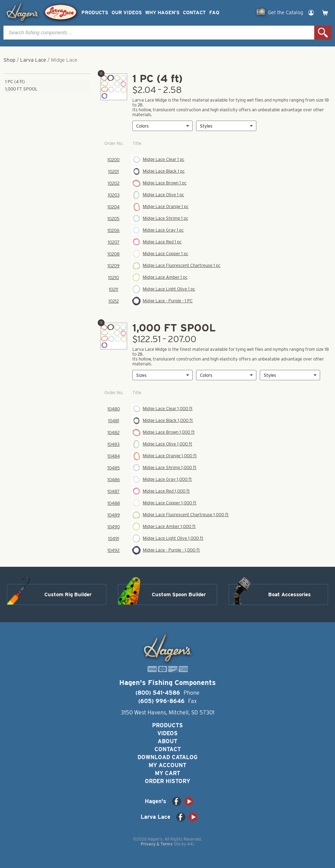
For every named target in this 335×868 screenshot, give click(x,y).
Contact (194, 13)
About (167, 741)
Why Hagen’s (162, 13)
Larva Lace (33, 60)
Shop (9, 60)
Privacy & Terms (157, 844)
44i (190, 844)
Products (95, 13)
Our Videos (127, 13)
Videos (167, 733)
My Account (167, 765)
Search (323, 33)
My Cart (167, 773)
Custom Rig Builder (68, 594)
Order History (167, 781)
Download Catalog (167, 757)
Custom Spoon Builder (179, 594)
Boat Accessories (289, 594)
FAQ (214, 13)
